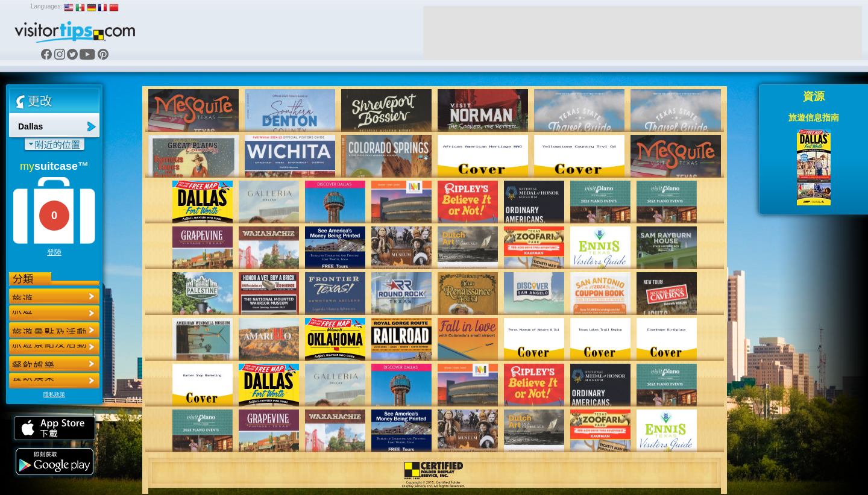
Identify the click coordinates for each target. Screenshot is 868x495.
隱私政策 (54, 394)
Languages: (46, 6)
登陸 (54, 252)
